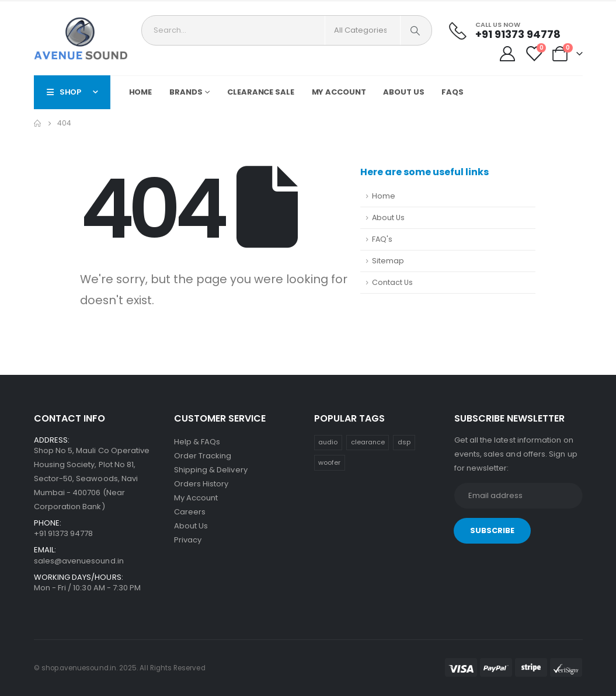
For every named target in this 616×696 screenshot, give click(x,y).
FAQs (453, 92)
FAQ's (382, 239)
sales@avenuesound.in (79, 561)
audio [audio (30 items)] (328, 442)
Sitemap (388, 261)
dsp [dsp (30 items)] (404, 442)
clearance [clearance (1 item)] (368, 442)
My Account (339, 92)
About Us (403, 92)
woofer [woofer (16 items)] (329, 462)
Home (141, 92)
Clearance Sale (260, 92)
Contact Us (392, 282)
